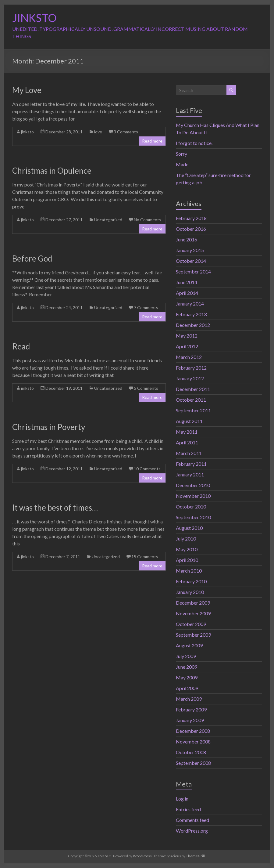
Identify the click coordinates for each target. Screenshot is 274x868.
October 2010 (191, 506)
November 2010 (193, 496)
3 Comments (126, 132)
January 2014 (190, 304)
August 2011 (189, 421)
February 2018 (191, 218)
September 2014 (193, 271)
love (98, 132)
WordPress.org (192, 831)
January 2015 (190, 250)
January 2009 (190, 720)
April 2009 (187, 688)
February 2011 (191, 464)
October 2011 (191, 400)
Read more (152, 141)
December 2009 (193, 603)
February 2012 (191, 368)
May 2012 (187, 336)
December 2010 (193, 485)
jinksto (27, 132)
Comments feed (192, 820)
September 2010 (193, 517)
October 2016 (191, 229)
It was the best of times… (55, 508)
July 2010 (186, 539)
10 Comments (147, 469)
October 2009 (191, 624)
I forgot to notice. (194, 143)
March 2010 (189, 571)
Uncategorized (108, 220)
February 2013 (191, 314)
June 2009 (187, 667)
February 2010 (191, 581)
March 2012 (189, 357)
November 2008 (193, 741)
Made (182, 164)
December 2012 (193, 325)
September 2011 (193, 410)
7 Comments (146, 307)
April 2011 (187, 442)
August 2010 (189, 528)
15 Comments (145, 557)
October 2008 (191, 752)
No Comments (148, 220)
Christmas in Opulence (52, 171)
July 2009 (186, 656)
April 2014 (187, 293)
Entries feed (188, 809)
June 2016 (187, 239)
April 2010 (187, 560)
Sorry (181, 154)
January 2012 (190, 378)
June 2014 (187, 282)
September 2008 (193, 763)
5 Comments (146, 388)
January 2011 (190, 474)
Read (21, 346)
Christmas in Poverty (49, 427)
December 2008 (193, 731)
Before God (32, 259)
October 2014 (191, 261)
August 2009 (189, 645)
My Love (27, 90)
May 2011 (187, 432)
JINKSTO (34, 18)
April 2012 (187, 346)
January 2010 (190, 592)
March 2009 (189, 699)
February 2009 (191, 709)
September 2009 (193, 635)
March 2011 (189, 453)
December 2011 (193, 389)
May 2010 (187, 549)
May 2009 (187, 677)
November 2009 (193, 613)
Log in (182, 799)
